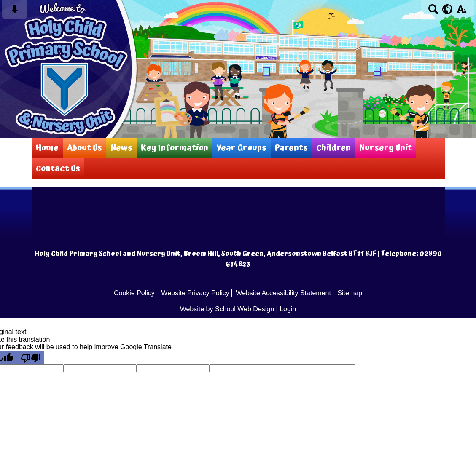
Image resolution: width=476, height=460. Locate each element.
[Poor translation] (31, 358)
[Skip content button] (15, 12)
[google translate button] (448, 9)
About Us (85, 148)
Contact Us (58, 169)
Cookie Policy (134, 293)
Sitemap (350, 293)
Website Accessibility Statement (283, 293)
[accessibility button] (461, 12)
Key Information (175, 148)
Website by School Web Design (227, 309)
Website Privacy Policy (195, 293)
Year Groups (242, 148)
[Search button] (433, 12)
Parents (291, 148)
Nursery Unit (386, 148)
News (121, 148)
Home (47, 148)
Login (288, 309)
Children (333, 148)
